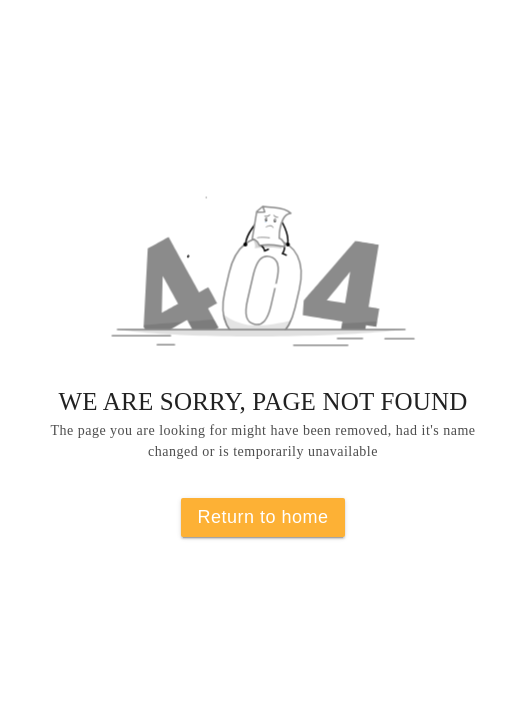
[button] (263, 283)
